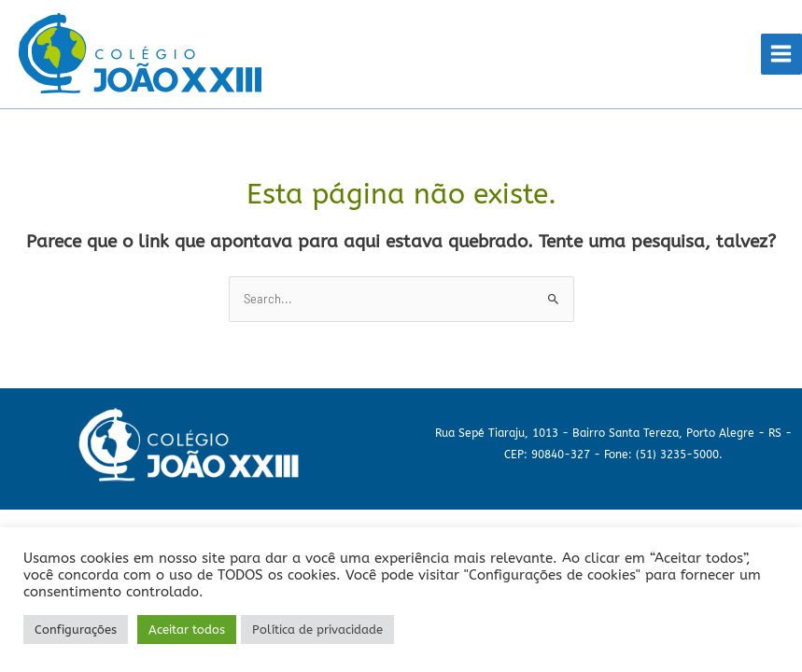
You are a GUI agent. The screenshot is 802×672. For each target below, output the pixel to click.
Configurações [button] (76, 630)
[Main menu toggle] (781, 54)
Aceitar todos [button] (187, 630)
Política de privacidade (317, 630)
